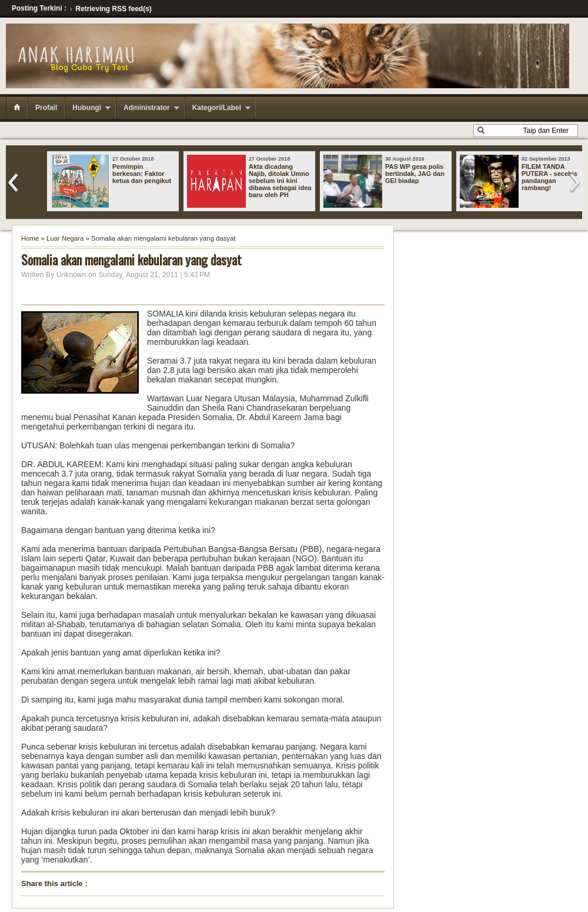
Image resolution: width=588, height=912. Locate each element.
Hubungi (87, 108)
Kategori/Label (217, 108)
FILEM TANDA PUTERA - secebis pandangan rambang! (549, 177)
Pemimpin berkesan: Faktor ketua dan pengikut (142, 174)
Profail (46, 108)
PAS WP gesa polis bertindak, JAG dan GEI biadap (415, 174)
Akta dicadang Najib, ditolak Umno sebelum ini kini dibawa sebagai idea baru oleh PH (280, 181)
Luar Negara (65, 238)
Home (30, 238)
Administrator (147, 108)
